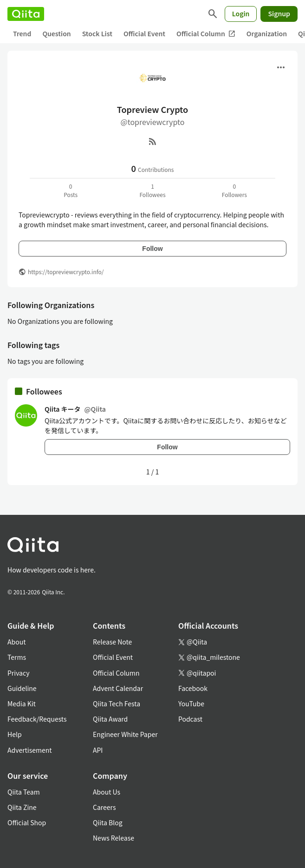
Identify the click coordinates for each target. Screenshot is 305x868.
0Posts (71, 190)
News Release (114, 838)
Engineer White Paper (125, 734)
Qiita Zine (22, 807)
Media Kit (22, 704)
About (16, 642)
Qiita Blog (108, 822)
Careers (104, 807)
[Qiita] (26, 14)
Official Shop (27, 822)
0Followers (234, 190)
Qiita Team (24, 792)
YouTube (191, 704)
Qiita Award (110, 719)
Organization (267, 33)
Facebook (193, 688)
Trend (22, 33)
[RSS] (153, 141)
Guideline (22, 688)
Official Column (206, 34)
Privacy (18, 673)
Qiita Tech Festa (117, 704)
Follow (152, 249)
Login (241, 13)
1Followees (152, 190)
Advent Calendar (118, 688)
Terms (17, 657)
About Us (107, 792)
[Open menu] (281, 67)
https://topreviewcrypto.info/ (66, 272)
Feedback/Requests (37, 719)
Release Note (112, 642)
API (98, 750)
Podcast (190, 719)
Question (56, 33)
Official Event (144, 33)
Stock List (97, 33)
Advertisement (30, 750)
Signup (279, 13)
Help (15, 734)
